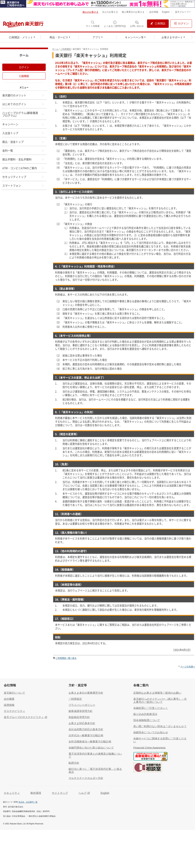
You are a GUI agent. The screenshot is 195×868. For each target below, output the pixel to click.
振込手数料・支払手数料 (23, 159)
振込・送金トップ (23, 142)
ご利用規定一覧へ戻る (66, 658)
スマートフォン (23, 185)
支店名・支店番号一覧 (28, 802)
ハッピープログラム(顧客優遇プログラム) (23, 114)
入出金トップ (23, 133)
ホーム (55, 49)
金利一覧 (23, 150)
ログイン (24, 67)
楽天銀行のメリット (23, 95)
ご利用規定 (66, 49)
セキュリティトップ (23, 177)
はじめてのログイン (23, 104)
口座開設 (24, 76)
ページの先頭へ (188, 667)
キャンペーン (23, 124)
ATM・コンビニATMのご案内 (23, 168)
